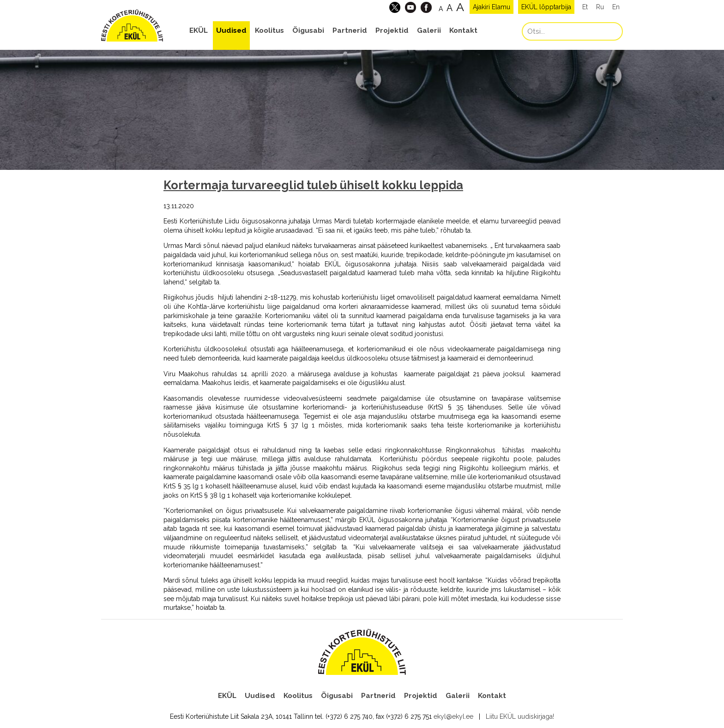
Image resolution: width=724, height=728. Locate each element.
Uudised (231, 30)
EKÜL (199, 30)
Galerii (429, 30)
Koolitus (269, 30)
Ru (600, 7)
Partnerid (350, 30)
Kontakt (463, 30)
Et (585, 7)
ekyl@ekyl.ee (453, 716)
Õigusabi (308, 30)
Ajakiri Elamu (492, 7)
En (616, 7)
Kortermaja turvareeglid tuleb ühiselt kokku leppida (313, 185)
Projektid (392, 30)
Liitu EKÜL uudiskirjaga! (520, 716)
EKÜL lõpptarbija (546, 7)
